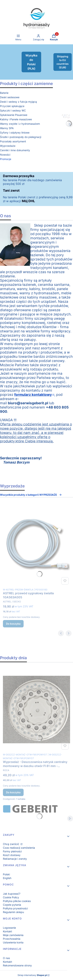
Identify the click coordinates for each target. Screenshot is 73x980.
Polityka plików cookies (17, 901)
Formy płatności (12, 851)
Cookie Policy (11, 897)
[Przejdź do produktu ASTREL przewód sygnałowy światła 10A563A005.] (36, 545)
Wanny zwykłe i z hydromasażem (20, 124)
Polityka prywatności (15, 908)
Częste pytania (12, 905)
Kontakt (8, 931)
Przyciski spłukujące (12, 106)
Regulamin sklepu (13, 912)
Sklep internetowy (32, 975)
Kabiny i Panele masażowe (16, 119)
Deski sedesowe (10, 97)
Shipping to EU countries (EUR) (63, 62)
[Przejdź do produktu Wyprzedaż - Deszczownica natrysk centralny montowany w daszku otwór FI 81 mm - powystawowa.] (36, 710)
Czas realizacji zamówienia (19, 848)
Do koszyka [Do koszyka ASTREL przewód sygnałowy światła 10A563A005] (13, 624)
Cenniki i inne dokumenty (15, 150)
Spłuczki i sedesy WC (13, 110)
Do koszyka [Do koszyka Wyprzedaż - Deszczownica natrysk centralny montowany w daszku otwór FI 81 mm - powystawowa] (13, 792)
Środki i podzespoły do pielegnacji (21, 137)
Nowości (5, 155)
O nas (6, 958)
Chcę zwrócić (11, 844)
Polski (6, 874)
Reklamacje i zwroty (15, 859)
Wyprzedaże (8, 146)
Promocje (6, 159)
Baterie (4, 93)
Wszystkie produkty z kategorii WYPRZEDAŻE (31, 495)
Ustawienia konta (13, 942)
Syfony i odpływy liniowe (15, 133)
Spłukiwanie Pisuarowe (14, 115)
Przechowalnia (12, 939)
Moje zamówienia (13, 935)
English (7, 878)
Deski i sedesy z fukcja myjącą (18, 102)
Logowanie (9, 928)
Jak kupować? (12, 894)
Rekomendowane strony (17, 965)
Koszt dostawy (12, 855)
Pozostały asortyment (13, 141)
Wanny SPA (7, 128)
